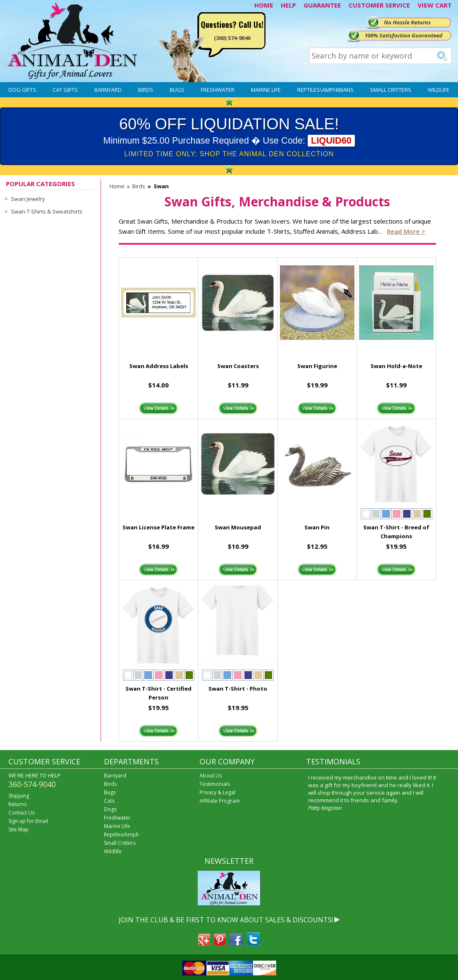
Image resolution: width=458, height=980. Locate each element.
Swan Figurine (317, 366)
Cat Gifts (65, 90)
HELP (288, 5)
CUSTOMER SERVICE (379, 5)
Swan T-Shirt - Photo (238, 689)
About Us (211, 776)
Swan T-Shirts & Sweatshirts (47, 211)
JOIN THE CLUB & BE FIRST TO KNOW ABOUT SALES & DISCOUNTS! (226, 920)
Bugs (177, 90)
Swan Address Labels (159, 366)
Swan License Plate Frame (158, 527)
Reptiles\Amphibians (325, 90)
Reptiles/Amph (121, 834)
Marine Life (266, 90)
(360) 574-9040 (232, 38)
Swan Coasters (238, 366)
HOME (264, 5)
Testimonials (215, 784)
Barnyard (108, 90)
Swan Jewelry (28, 199)
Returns (17, 804)
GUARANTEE (322, 5)
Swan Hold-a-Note (396, 366)
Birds (146, 90)
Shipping (19, 796)
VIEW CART (435, 5)
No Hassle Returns (407, 22)
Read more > (406, 231)
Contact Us (21, 813)
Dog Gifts (22, 90)
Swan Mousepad (238, 527)
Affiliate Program (220, 801)
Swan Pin (317, 527)
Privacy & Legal (217, 792)
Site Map (19, 829)
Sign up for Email (28, 821)
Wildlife (439, 90)
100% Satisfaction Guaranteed (403, 35)
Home (117, 186)
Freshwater (218, 90)
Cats (109, 801)
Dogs (110, 809)
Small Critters (391, 90)
